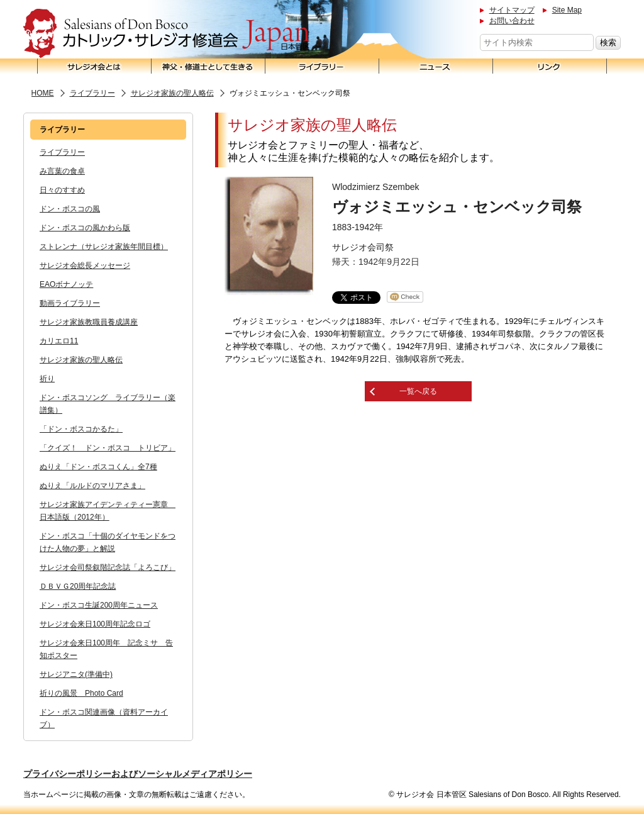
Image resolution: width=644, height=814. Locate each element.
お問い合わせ (512, 21)
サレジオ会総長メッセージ (85, 265)
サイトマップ (512, 10)
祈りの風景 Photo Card (81, 693)
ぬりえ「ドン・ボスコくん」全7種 (98, 467)
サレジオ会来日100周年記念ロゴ (95, 624)
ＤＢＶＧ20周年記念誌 (78, 586)
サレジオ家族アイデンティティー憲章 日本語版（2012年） (108, 511)
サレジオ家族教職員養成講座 (89, 322)
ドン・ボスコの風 (70, 209)
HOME (43, 93)
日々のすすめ (62, 190)
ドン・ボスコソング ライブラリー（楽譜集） (108, 404)
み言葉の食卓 (62, 171)
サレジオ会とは (94, 66)
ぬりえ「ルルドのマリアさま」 (92, 486)
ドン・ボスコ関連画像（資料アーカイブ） (104, 718)
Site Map (567, 10)
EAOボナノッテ (66, 284)
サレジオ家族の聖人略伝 (172, 93)
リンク (550, 66)
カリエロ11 (59, 341)
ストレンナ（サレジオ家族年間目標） (104, 247)
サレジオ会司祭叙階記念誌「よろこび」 (108, 567)
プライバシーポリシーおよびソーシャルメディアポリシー (138, 774)
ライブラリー (322, 66)
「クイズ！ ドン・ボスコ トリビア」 (108, 448)
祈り (47, 379)
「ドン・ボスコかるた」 (81, 429)
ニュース (436, 66)
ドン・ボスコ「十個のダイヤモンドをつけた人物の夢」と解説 (108, 542)
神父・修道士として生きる (208, 66)
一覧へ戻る (418, 391)
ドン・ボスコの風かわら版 (85, 228)
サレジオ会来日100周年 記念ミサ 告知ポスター (106, 649)
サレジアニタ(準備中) (76, 674)
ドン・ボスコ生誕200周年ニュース (99, 605)
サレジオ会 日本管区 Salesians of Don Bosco (166, 34)
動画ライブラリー (70, 303)
